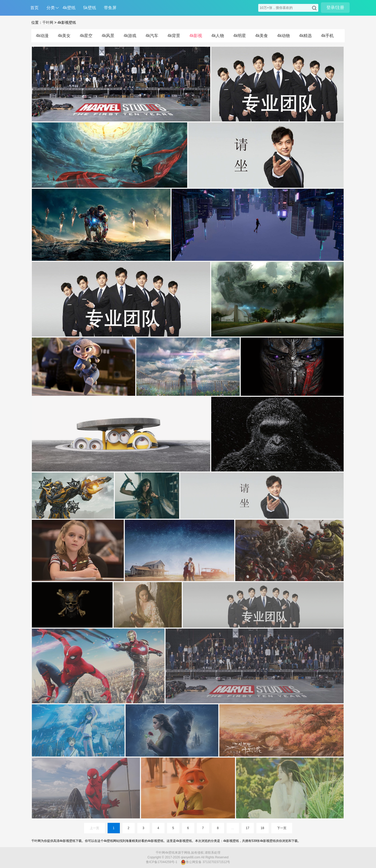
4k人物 (218, 36)
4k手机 (328, 36)
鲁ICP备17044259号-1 (162, 862)
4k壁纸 (69, 8)
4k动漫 (42, 36)
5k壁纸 (90, 8)
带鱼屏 (110, 8)
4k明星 (240, 36)
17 (247, 828)
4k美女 (64, 36)
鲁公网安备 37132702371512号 (205, 862)
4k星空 (86, 36)
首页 (34, 8)
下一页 (282, 828)
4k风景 (108, 36)
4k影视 (196, 36)
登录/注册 (335, 7)
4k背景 (174, 36)
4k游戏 (130, 36)
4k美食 (262, 36)
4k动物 (284, 36)
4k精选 (306, 36)
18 (262, 828)
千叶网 (48, 22)
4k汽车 (152, 36)
